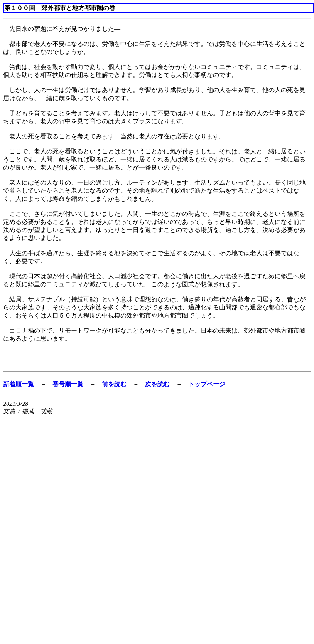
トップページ (207, 384)
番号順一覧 (68, 384)
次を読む (157, 384)
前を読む (114, 384)
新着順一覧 (19, 384)
